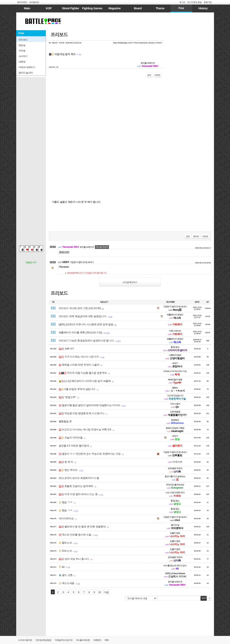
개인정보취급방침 (43, 640)
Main (27, 8)
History (203, 8)
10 (100, 592)
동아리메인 (22, 2)
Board (138, 8)
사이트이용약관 (25, 640)
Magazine (115, 8)
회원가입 (208, 2)
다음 (106, 592)
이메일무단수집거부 (64, 640)
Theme (160, 8)
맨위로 (196, 236)
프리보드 (59, 35)
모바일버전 (34, 2)
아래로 (157, 75)
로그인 (182, 2)
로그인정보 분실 (194, 2)
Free (181, 8)
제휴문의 (97, 640)
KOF (49, 8)
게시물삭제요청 (83, 640)
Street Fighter (71, 8)
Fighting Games (92, 8)
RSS (107, 640)
